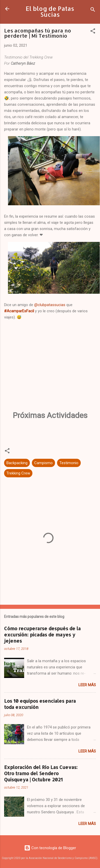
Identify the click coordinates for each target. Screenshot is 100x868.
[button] (93, 32)
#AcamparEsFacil (19, 311)
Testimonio (69, 463)
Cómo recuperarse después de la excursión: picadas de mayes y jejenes (42, 634)
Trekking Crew (18, 473)
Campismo (43, 463)
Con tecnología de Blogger (50, 848)
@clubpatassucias (50, 305)
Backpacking (17, 463)
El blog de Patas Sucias (50, 11)
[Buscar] (93, 10)
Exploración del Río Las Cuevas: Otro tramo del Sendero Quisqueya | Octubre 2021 (41, 773)
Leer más (87, 685)
